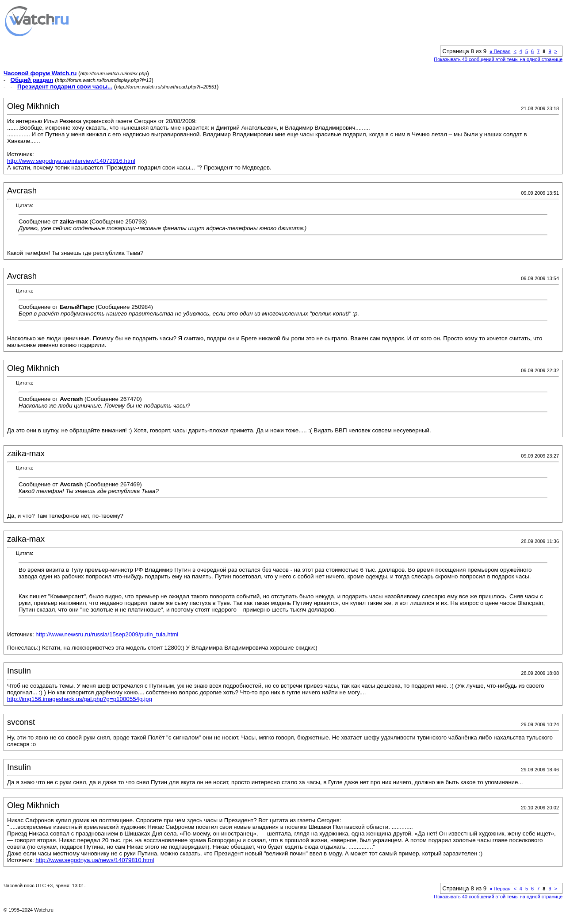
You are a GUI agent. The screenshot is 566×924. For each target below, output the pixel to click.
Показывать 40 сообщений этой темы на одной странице (498, 59)
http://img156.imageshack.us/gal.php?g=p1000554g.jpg (80, 699)
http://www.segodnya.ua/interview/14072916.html (71, 161)
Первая (500, 51)
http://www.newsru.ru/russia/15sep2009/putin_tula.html (107, 634)
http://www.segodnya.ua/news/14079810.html (95, 860)
